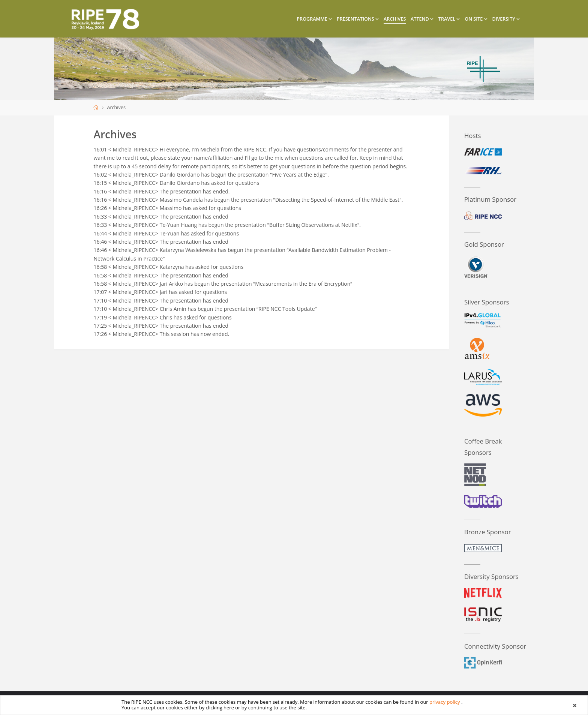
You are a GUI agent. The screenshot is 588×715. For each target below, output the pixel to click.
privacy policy (445, 702)
